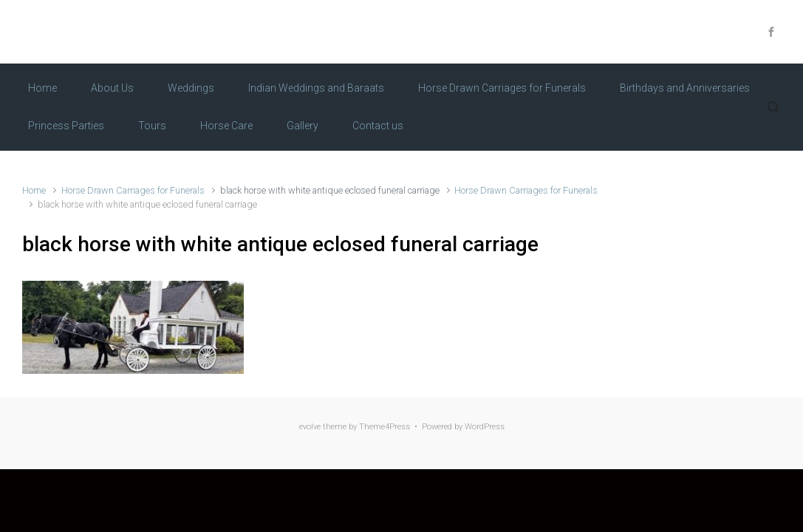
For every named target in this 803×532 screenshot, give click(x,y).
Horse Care (226, 126)
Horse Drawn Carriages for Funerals (502, 88)
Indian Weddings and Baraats (316, 88)
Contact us (378, 126)
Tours (152, 126)
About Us (112, 88)
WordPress (485, 427)
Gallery (303, 126)
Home (42, 88)
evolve (310, 427)
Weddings (191, 88)
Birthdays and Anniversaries (685, 88)
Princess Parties (66, 126)
